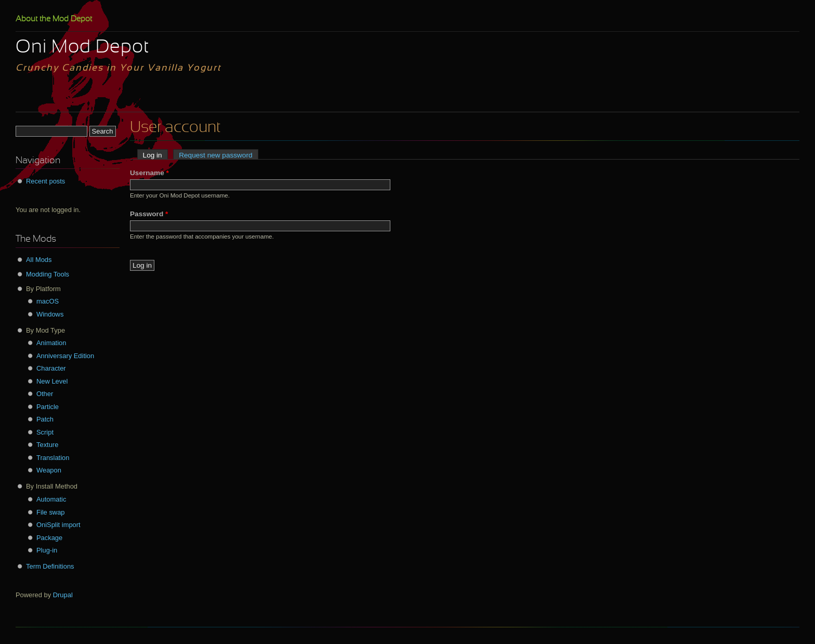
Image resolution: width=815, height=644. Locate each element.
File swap (51, 512)
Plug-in (47, 550)
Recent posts (45, 181)
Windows (50, 314)
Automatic (51, 499)
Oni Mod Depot (82, 48)
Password (149, 214)
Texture (47, 445)
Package (49, 538)
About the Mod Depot (54, 19)
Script (45, 432)
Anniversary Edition (65, 356)
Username (149, 173)
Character (51, 368)
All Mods (39, 260)
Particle (48, 407)
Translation (53, 458)
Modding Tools (48, 274)
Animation (51, 343)
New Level (52, 381)
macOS (48, 301)
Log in (155, 155)
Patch (45, 419)
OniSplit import (58, 525)
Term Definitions (50, 566)
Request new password (215, 155)
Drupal (63, 595)
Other (45, 394)
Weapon (49, 470)
